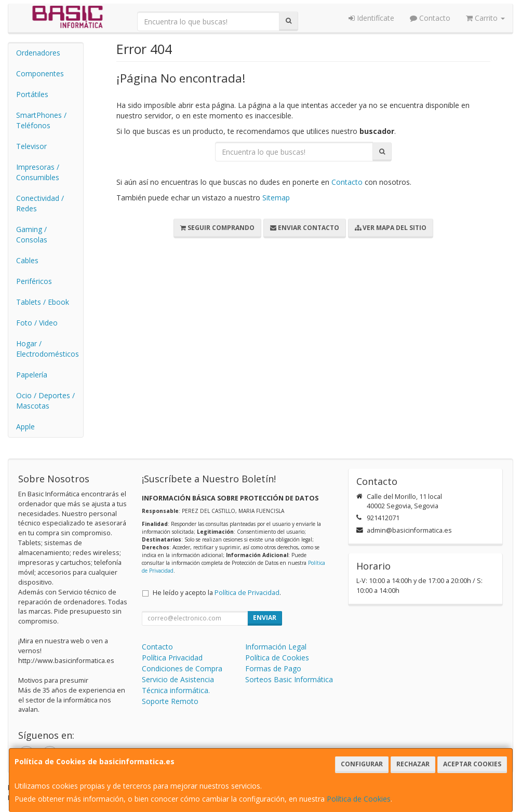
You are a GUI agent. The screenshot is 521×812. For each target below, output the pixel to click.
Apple (25, 427)
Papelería (32, 375)
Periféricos (34, 281)
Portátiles (32, 94)
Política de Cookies (359, 799)
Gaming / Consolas (32, 234)
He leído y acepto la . (217, 593)
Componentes (40, 73)
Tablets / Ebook (43, 302)
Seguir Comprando (217, 228)
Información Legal (276, 647)
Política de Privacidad (247, 593)
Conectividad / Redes (40, 203)
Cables (27, 260)
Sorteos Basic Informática (289, 679)
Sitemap (276, 198)
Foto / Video (37, 323)
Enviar (265, 618)
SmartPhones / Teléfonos (41, 120)
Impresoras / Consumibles (38, 172)
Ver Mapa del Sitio (391, 228)
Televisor (31, 146)
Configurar (362, 764)
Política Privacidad (172, 658)
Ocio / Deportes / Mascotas (45, 401)
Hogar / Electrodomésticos (48, 349)
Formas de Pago (273, 668)
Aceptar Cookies (472, 764)
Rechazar (413, 764)
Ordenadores (38, 53)
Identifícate (371, 18)
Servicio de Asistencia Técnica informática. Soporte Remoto (178, 690)
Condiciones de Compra (182, 668)
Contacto (430, 18)
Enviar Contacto (305, 228)
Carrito (485, 18)
